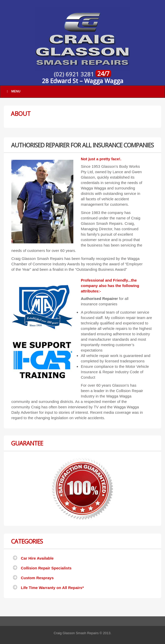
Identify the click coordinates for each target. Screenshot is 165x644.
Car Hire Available (37, 558)
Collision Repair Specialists (46, 568)
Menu (13, 91)
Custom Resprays (37, 578)
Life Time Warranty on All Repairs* (52, 588)
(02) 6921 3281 (75, 74)
